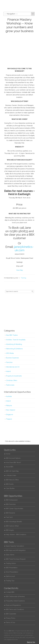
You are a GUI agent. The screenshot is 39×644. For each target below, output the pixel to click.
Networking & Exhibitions (14, 349)
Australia (9, 396)
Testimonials (10, 385)
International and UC (13, 367)
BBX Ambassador (12, 500)
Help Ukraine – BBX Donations (16, 535)
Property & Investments (14, 376)
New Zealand (11, 410)
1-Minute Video (11, 475)
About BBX (10, 467)
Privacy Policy (11, 618)
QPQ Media (10, 353)
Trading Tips (10, 581)
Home (8, 454)
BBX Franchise (11, 504)
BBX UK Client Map (12, 471)
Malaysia (9, 406)
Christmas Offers (12, 380)
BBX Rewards (10, 513)
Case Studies (10, 488)
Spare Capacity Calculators (15, 546)
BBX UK (20, 6)
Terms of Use (10, 622)
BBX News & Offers (12, 480)
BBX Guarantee (11, 614)
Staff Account (10, 576)
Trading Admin (11, 563)
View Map (20, 270)
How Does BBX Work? (13, 463)
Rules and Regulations (13, 605)
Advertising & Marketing (14, 344)
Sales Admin (10, 555)
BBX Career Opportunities (15, 509)
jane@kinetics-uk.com (24, 249)
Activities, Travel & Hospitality (16, 340)
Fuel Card (9, 517)
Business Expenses (12, 358)
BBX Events (10, 484)
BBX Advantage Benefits (14, 522)
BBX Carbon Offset (12, 526)
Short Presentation (12, 572)
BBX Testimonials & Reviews (15, 597)
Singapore (10, 415)
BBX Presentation (12, 568)
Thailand (9, 419)
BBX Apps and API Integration (16, 550)
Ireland (8, 371)
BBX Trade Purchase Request (16, 559)
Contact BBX (10, 592)
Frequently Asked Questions (15, 601)
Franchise (9, 362)
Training (23, 278)
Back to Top (31, 642)
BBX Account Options (13, 458)
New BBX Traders (12, 335)
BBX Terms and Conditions (15, 609)
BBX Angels (10, 530)
